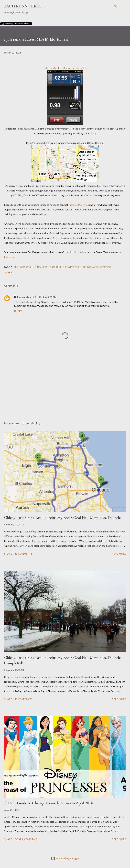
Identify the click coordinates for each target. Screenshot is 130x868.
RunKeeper (69, 68)
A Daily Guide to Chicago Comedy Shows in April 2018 (49, 803)
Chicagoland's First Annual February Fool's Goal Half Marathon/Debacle (62, 517)
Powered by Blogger (65, 858)
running (85, 267)
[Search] (116, 6)
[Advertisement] (65, 387)
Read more (119, 554)
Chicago (19, 267)
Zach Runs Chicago (25, 6)
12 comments (24, 554)
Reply (18, 311)
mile (61, 267)
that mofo (9, 257)
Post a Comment (26, 839)
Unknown (19, 297)
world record (101, 267)
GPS (28, 267)
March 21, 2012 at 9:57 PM (42, 297)
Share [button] (8, 272)
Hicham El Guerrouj (79, 205)
